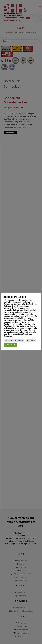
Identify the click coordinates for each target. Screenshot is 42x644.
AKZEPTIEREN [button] (11, 345)
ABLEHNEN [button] (31, 340)
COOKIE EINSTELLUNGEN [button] (14, 340)
